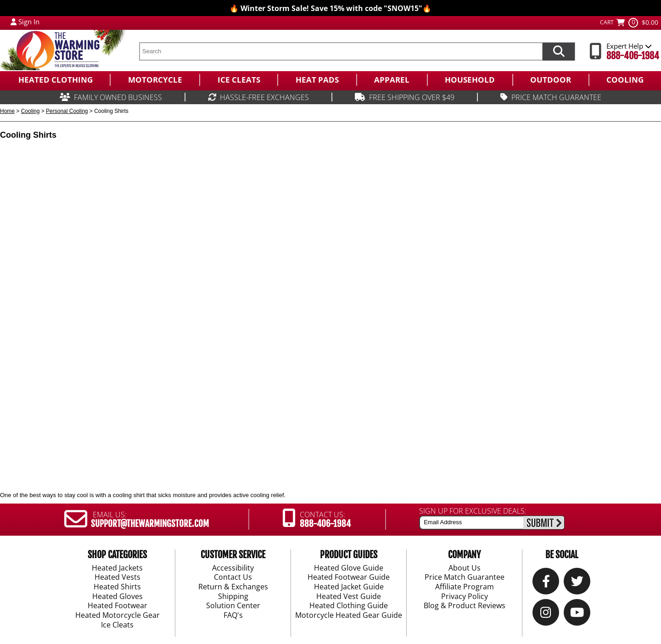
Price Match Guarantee (465, 577)
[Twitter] (577, 583)
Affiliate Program (465, 587)
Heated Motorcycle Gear (118, 616)
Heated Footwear (118, 606)
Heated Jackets (117, 568)
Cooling (31, 111)
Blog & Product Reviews (465, 606)
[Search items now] (559, 51)
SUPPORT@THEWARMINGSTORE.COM (150, 524)
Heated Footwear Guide (349, 577)
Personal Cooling (67, 111)
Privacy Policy (465, 597)
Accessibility (233, 568)
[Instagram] (546, 614)
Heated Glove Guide (349, 568)
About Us (465, 568)
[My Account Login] (14, 22)
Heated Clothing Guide (349, 606)
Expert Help (629, 46)
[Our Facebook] (546, 583)
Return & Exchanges (233, 587)
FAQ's (233, 616)
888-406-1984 (633, 56)
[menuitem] (55, 80)
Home (7, 111)
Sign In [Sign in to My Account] (29, 22)
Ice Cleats (117, 625)
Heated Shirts (117, 587)
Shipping (233, 597)
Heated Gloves (118, 597)
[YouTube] (577, 614)
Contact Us (233, 577)
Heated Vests (118, 577)
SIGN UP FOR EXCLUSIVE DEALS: (473, 511)
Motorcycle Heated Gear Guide (349, 616)
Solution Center (233, 606)
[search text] (341, 51)
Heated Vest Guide (349, 597)
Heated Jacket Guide (349, 587)
